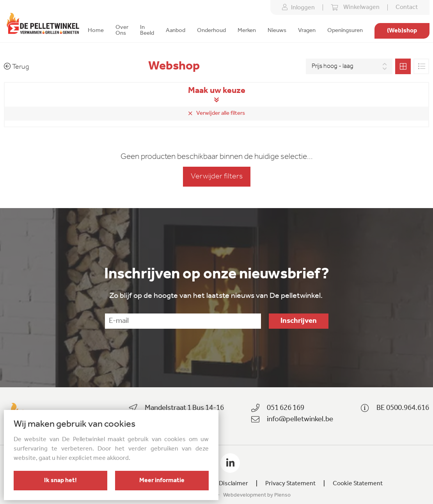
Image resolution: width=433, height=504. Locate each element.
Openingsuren (345, 31)
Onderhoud (211, 31)
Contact (407, 7)
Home (96, 31)
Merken (247, 31)
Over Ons (122, 30)
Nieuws (277, 31)
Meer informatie (162, 481)
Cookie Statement (358, 484)
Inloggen (298, 7)
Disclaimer (233, 484)
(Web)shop (402, 31)
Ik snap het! (60, 481)
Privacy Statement (290, 484)
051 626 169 (286, 408)
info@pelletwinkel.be (300, 419)
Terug (17, 67)
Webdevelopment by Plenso (257, 495)
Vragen (307, 31)
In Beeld (147, 30)
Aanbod (176, 31)
